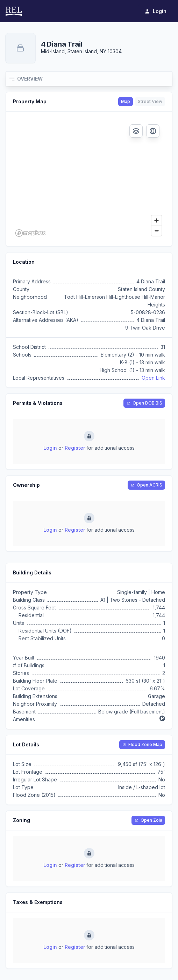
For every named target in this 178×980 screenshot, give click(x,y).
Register (75, 448)
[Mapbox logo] (30, 233)
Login (50, 448)
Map (126, 101)
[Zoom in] (156, 220)
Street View (150, 101)
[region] (89, 179)
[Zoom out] (156, 231)
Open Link (153, 378)
